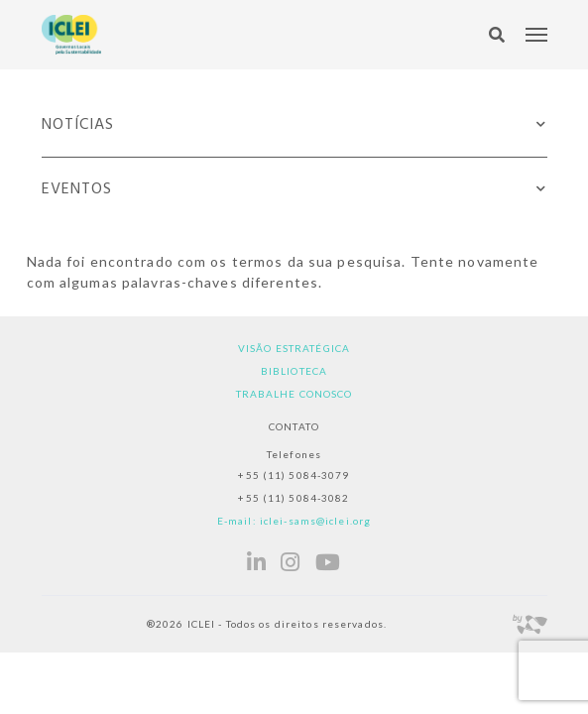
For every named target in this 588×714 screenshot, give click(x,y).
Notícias (78, 125)
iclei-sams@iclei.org (315, 521)
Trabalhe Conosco (294, 394)
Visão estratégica (294, 348)
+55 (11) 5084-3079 (294, 475)
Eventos (77, 189)
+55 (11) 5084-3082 (294, 498)
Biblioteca (294, 371)
